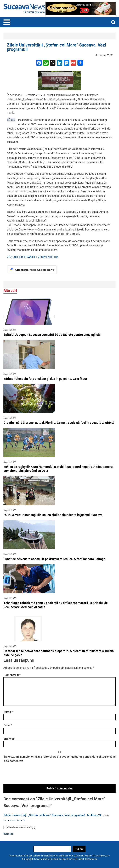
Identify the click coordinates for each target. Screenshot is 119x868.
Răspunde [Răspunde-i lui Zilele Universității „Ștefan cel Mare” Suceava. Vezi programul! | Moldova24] (8, 834)
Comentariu (12, 675)
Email (8, 725)
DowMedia (92, 859)
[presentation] (30, 774)
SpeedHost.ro (68, 859)
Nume (8, 712)
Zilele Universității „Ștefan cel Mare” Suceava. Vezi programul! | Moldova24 (52, 815)
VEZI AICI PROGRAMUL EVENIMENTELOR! (33, 257)
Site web (9, 739)
